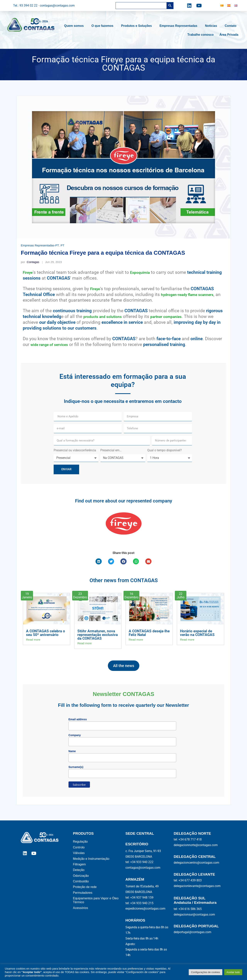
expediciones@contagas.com (145, 909)
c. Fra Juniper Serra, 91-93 (143, 851)
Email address (78, 719)
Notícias (212, 26)
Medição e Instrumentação (92, 862)
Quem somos (74, 26)
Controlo (79, 849)
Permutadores (83, 901)
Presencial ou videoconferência (75, 450)
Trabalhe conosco (200, 35)
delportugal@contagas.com (192, 932)
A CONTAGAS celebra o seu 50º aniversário (46, 633)
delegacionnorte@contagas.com (196, 845)
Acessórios (81, 918)
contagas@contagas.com (143, 868)
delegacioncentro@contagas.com (196, 863)
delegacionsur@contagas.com (194, 914)
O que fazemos (103, 26)
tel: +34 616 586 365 (188, 909)
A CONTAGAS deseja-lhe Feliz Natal (149, 633)
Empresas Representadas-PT (40, 245)
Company (75, 735)
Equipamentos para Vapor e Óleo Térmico (96, 910)
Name (72, 751)
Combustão (81, 888)
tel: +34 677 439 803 (188, 880)
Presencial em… (111, 450)
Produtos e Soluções (137, 26)
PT (62, 245)
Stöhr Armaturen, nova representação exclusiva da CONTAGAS (98, 635)
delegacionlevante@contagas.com (197, 886)
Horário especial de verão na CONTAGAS (197, 633)
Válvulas (79, 855)
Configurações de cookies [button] (206, 972)
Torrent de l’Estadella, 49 (142, 886)
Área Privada (229, 35)
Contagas (30, 262)
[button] (99, 561)
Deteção (80, 875)
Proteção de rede (85, 895)
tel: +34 (139, 898)
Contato (232, 26)
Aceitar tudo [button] (233, 972)
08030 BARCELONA (139, 857)
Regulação (81, 842)
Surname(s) (76, 767)
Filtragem (79, 868)
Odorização (82, 881)
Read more (33, 640)
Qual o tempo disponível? (165, 450)
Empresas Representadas (179, 26)
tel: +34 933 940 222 (139, 862)
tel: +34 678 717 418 (188, 839)
